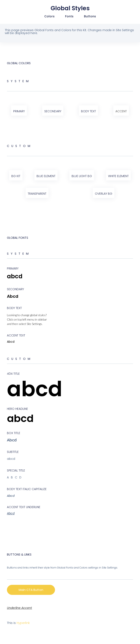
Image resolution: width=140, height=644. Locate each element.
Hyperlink (23, 623)
